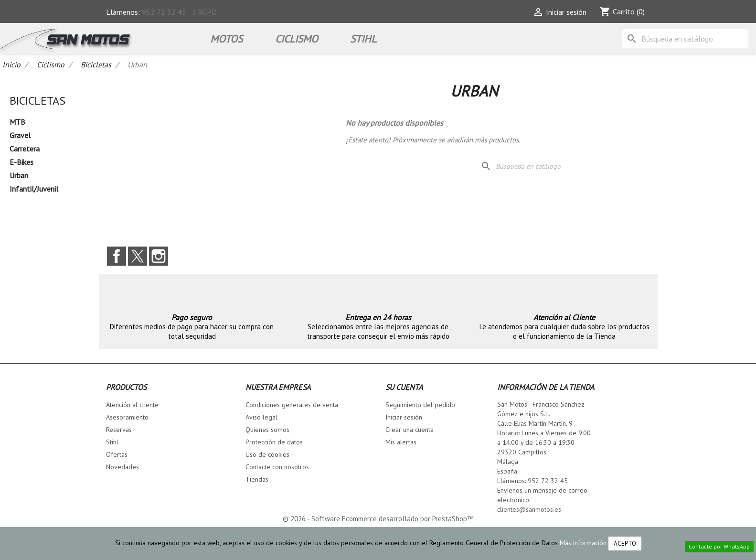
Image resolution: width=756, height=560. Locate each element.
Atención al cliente (132, 405)
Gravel (20, 135)
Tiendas (257, 479)
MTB (17, 122)
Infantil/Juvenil (34, 189)
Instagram (159, 256)
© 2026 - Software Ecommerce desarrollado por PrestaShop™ (378, 519)
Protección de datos (274, 442)
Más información (583, 543)
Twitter (138, 256)
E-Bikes (21, 162)
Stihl (112, 442)
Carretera (25, 149)
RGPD (207, 12)
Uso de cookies (267, 454)
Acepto (625, 544)
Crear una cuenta (410, 430)
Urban (19, 175)
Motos (226, 39)
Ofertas (117, 454)
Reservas (119, 430)
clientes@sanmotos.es (529, 509)
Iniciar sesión (404, 417)
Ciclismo (297, 39)
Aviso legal (261, 417)
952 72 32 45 (164, 12)
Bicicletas (37, 101)
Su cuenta (404, 387)
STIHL (363, 39)
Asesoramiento (127, 417)
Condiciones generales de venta (292, 405)
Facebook (117, 256)
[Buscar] (685, 39)
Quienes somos (267, 430)
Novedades (122, 467)
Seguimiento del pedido (420, 405)
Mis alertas (401, 442)
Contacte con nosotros (277, 467)
